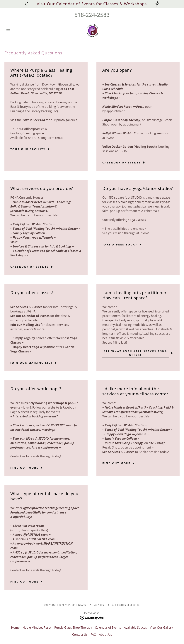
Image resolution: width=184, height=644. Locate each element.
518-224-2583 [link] (92, 15)
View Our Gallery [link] (161, 628)
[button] (18, 31)
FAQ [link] (93, 635)
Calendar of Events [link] (108, 628)
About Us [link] (105, 635)
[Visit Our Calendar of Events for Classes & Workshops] (92, 4)
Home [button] (15, 628)
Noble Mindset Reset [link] (37, 628)
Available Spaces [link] (135, 628)
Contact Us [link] (80, 635)
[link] (92, 31)
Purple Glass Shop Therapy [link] (73, 628)
